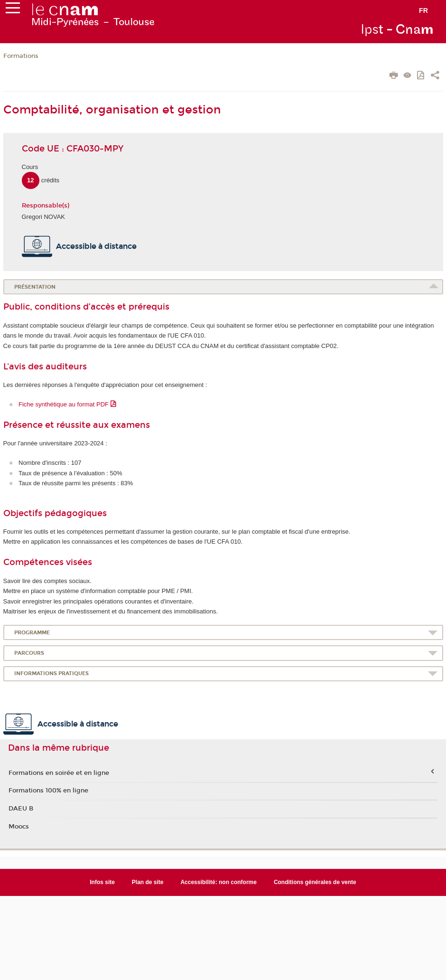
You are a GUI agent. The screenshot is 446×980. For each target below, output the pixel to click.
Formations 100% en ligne (48, 791)
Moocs (19, 827)
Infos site (102, 882)
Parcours (29, 653)
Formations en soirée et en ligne (59, 773)
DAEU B (21, 809)
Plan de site (148, 882)
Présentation (35, 287)
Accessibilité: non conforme (218, 882)
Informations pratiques (51, 674)
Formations (21, 56)
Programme (32, 633)
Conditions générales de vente (315, 882)
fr (423, 10)
